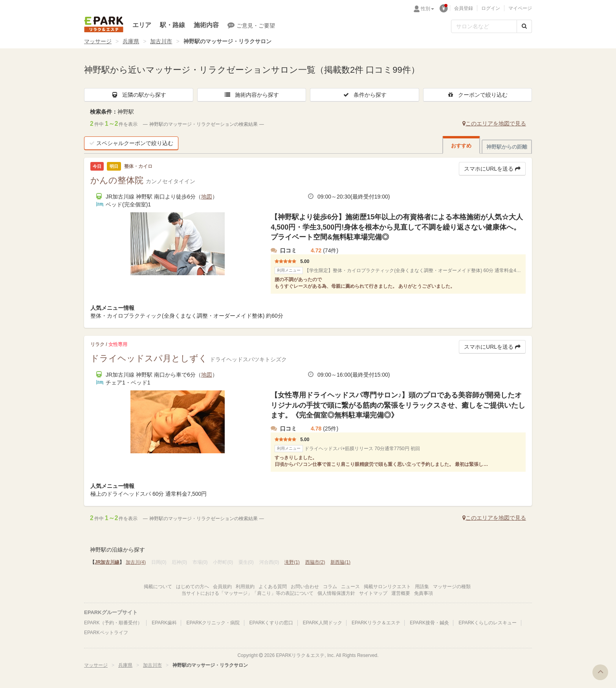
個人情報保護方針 (336, 593)
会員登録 (464, 8)
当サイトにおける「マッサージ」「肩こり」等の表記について (247, 593)
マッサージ (98, 41)
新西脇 (340, 562)
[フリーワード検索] (484, 26)
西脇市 (315, 562)
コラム (330, 587)
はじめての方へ (192, 587)
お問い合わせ (305, 587)
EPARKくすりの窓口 (271, 623)
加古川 (136, 562)
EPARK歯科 (164, 623)
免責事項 (423, 593)
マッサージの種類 (452, 587)
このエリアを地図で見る (494, 123)
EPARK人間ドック (323, 623)
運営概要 (401, 593)
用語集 (422, 587)
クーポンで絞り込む (477, 95)
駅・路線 (172, 25)
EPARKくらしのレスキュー (488, 623)
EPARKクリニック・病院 (213, 623)
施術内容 (206, 25)
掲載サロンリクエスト (387, 587)
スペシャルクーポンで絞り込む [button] (131, 143)
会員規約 (222, 587)
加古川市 (161, 41)
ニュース (350, 587)
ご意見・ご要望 (251, 25)
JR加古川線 (107, 562)
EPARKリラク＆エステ (104, 24)
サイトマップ (373, 593)
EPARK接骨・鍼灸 (429, 623)
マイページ (520, 8)
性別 (427, 9)
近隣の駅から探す (139, 95)
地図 (207, 197)
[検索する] (524, 26)
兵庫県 (131, 41)
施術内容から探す (251, 95)
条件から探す (365, 95)
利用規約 (245, 587)
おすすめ (461, 146)
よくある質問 (273, 587)
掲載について (158, 587)
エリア (142, 25)
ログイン (491, 8)
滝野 (292, 562)
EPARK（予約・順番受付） (113, 623)
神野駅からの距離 (507, 147)
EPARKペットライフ (106, 633)
